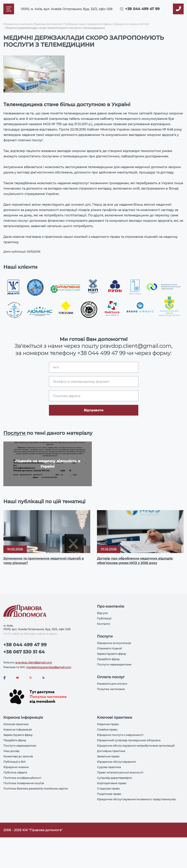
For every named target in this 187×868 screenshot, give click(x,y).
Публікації (104, 618)
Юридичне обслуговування (116, 762)
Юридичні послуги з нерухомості (120, 735)
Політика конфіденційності (22, 778)
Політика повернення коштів (24, 783)
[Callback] (178, 9)
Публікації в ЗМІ (15, 762)
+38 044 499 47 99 (142, 9)
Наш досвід (11, 751)
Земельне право (108, 756)
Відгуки (102, 613)
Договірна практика (111, 751)
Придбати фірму (108, 659)
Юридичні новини (16, 767)
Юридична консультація (114, 643)
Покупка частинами (111, 689)
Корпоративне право (112, 783)
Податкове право (109, 794)
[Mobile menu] (9, 9)
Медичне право (108, 724)
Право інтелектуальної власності (120, 772)
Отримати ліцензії (109, 648)
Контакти (103, 624)
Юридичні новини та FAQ (131, 24)
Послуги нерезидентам (20, 746)
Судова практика (109, 767)
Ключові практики (16, 724)
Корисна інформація (18, 730)
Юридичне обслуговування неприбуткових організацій (136, 746)
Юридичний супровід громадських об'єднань (129, 740)
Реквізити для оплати (112, 684)
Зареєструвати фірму (112, 654)
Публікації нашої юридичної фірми (88, 24)
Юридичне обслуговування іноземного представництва (136, 799)
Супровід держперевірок (115, 778)
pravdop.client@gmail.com (34, 662)
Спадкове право (108, 789)
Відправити (94, 410)
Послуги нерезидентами (114, 664)
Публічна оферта (15, 772)
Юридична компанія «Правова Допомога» (32, 24)
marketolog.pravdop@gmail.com (49, 667)
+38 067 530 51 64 (24, 652)
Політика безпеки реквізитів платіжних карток (36, 789)
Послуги (15, 433)
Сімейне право (107, 730)
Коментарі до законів (18, 756)
